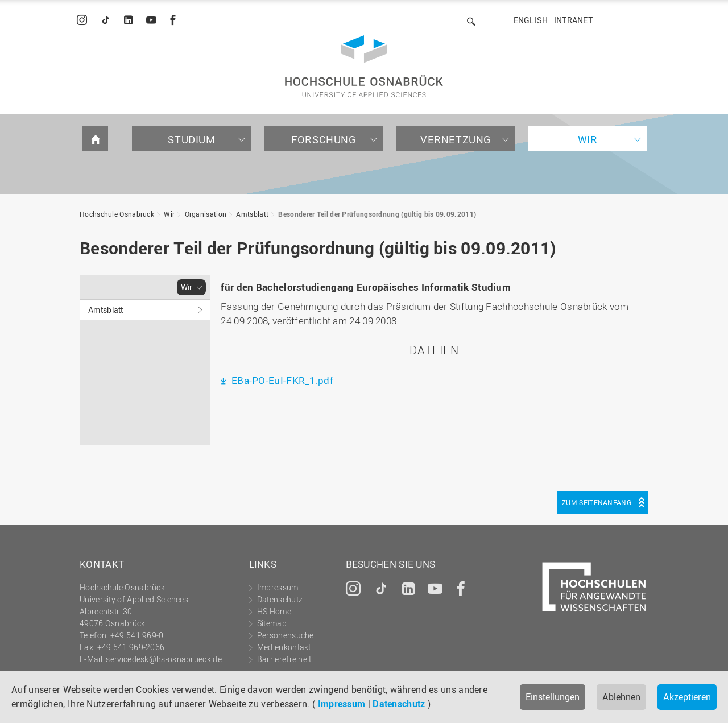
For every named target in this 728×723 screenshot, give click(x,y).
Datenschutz (399, 704)
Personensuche (286, 635)
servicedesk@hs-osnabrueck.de (164, 659)
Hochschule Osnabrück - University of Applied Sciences (364, 66)
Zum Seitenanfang (597, 502)
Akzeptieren (687, 697)
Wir (588, 139)
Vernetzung (456, 139)
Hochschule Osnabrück (117, 214)
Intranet (573, 20)
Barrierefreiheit (284, 659)
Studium (191, 139)
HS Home (274, 611)
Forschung (323, 139)
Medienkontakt (284, 647)
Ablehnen (621, 697)
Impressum (342, 704)
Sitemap (272, 623)
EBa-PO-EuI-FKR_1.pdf (281, 380)
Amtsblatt (252, 214)
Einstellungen (553, 697)
